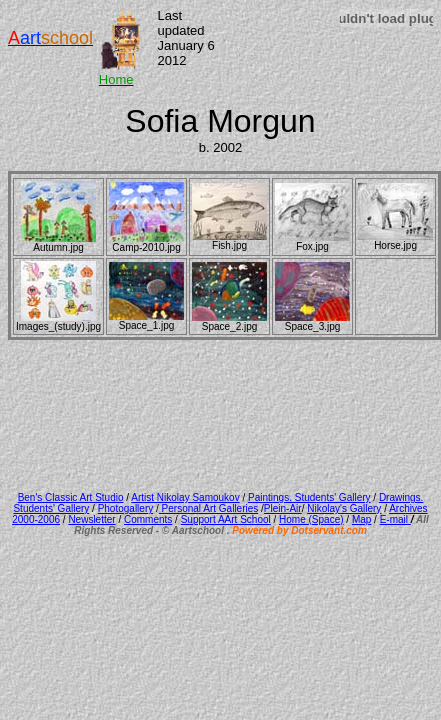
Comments (148, 519)
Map (361, 519)
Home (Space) (311, 519)
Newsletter (91, 519)
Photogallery (126, 508)
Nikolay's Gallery (344, 508)
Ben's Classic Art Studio (71, 497)
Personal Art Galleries (209, 508)
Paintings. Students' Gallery (309, 497)
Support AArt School (226, 519)
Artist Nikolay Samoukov (185, 497)
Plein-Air (283, 508)
